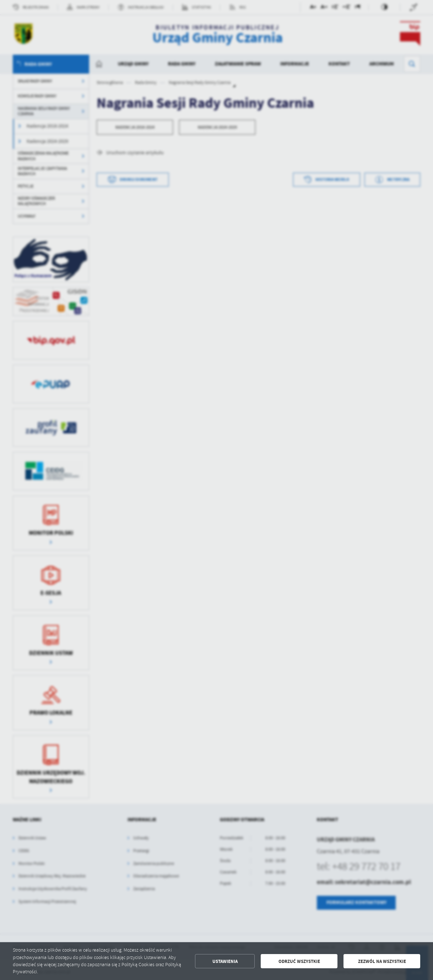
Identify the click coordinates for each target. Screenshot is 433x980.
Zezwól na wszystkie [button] (382, 961)
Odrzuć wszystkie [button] (299, 961)
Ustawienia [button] (225, 961)
